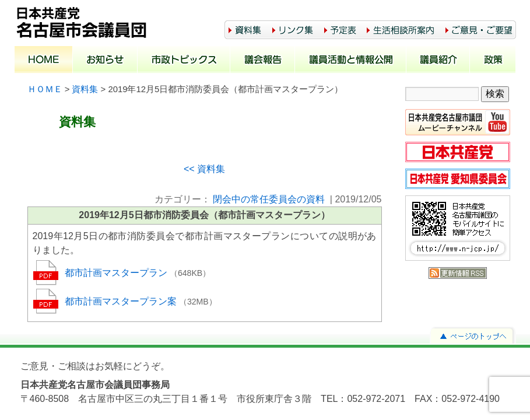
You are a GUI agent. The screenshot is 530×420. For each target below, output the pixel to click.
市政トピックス (184, 61)
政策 (493, 61)
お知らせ (105, 61)
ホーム (44, 61)
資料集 (85, 89)
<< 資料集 (204, 169)
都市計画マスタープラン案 (122, 301)
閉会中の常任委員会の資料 (269, 199)
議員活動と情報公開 (351, 61)
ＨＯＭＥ (45, 89)
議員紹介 (438, 61)
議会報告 (263, 61)
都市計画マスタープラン (117, 273)
